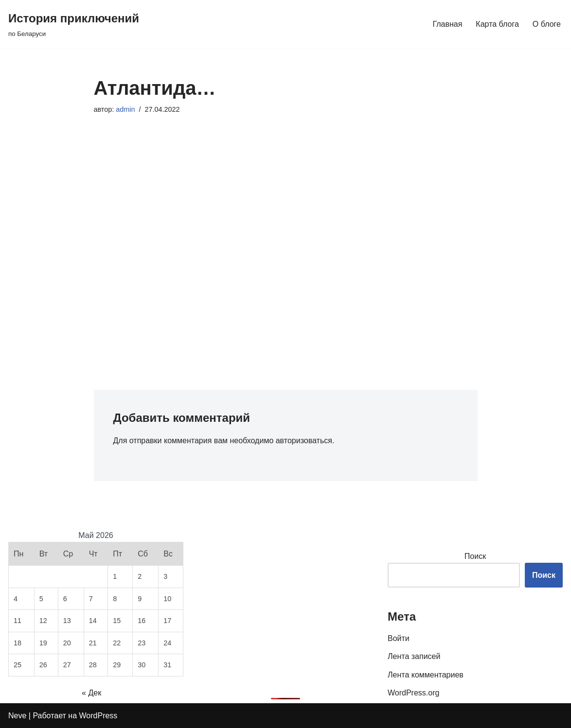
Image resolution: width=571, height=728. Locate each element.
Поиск (475, 556)
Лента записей (414, 656)
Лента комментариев (426, 675)
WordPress (98, 716)
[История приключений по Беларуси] (74, 24)
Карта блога (497, 24)
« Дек (91, 693)
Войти (399, 638)
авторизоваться (304, 441)
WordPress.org (413, 693)
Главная (447, 24)
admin (125, 109)
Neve (17, 716)
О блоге (547, 24)
